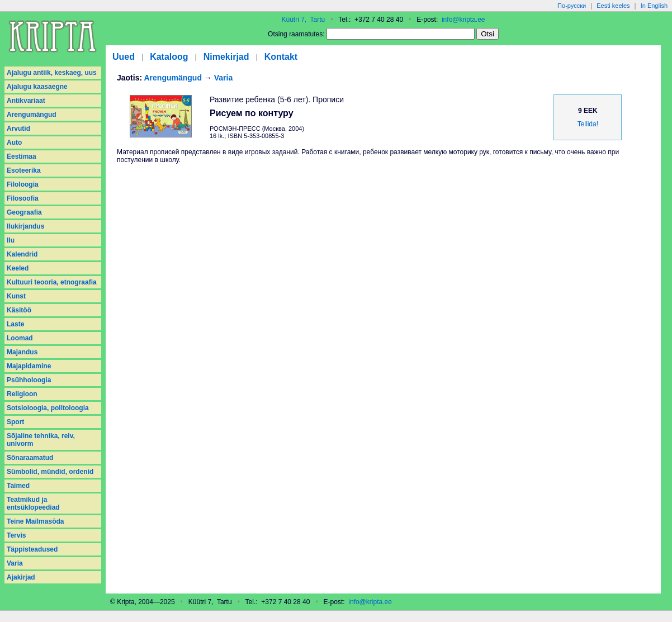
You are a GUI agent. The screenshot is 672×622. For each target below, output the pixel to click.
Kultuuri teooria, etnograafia (52, 282)
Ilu (11, 240)
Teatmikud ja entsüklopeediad (33, 504)
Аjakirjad (21, 577)
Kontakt (281, 57)
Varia (15, 563)
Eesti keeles (613, 6)
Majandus (22, 352)
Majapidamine (29, 366)
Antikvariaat (26, 101)
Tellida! (588, 124)
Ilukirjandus (25, 226)
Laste (15, 324)
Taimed (18, 486)
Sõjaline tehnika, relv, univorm (41, 440)
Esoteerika (24, 170)
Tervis (16, 535)
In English (654, 6)
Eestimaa (22, 156)
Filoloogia (23, 184)
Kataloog (169, 57)
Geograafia (24, 212)
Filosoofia (23, 198)
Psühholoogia (29, 380)
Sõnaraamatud (30, 458)
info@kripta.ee (463, 20)
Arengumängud (32, 115)
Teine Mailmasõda (35, 521)
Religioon (22, 394)
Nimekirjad (226, 57)
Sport (15, 422)
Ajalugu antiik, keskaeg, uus (52, 73)
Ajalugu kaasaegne (37, 87)
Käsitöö (19, 310)
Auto (14, 143)
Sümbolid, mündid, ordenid (50, 472)
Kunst (16, 296)
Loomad (20, 338)
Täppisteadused (32, 549)
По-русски (572, 6)
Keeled (18, 268)
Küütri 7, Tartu (303, 20)
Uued (124, 57)
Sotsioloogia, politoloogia (48, 408)
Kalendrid (22, 254)
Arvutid (18, 129)
